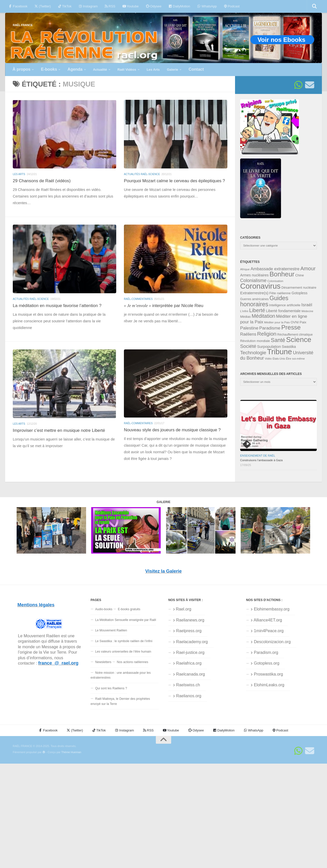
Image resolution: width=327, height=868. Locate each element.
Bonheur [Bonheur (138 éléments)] (282, 274)
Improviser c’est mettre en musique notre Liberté (59, 430)
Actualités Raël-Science (142, 174)
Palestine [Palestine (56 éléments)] (249, 328)
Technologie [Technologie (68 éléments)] (253, 353)
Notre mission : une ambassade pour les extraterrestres (120, 675)
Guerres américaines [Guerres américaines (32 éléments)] (254, 299)
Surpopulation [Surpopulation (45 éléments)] (269, 346)
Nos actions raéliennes (132, 662)
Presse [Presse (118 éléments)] (291, 327)
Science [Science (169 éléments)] (299, 340)
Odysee (154, 6)
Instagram (88, 6)
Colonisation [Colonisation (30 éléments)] (275, 281)
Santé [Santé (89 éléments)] (278, 340)
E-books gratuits (129, 609)
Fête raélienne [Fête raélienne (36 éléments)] (280, 293)
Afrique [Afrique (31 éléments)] (245, 269)
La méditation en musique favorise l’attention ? (57, 306)
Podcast (232, 6)
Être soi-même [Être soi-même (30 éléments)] (295, 359)
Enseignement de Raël (258, 456)
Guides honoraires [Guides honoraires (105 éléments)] (264, 301)
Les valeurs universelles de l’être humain (123, 652)
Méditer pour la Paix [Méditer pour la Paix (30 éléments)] (277, 322)
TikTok (65, 6)
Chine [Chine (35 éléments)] (300, 275)
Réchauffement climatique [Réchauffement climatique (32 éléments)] (295, 335)
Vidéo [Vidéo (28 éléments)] (268, 359)
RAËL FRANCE (23, 25)
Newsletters (103, 662)
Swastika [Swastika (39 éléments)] (289, 347)
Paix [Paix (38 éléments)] (303, 322)
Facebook (18, 6)
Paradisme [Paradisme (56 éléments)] (270, 328)
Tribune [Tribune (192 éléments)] (279, 352)
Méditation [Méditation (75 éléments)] (263, 316)
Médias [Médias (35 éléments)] (246, 317)
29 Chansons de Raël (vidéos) (42, 181)
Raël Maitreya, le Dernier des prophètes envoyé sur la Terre (120, 701)
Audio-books (104, 609)
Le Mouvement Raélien (111, 630)
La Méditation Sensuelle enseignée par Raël (125, 620)
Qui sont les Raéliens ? (111, 688)
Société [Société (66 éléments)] (248, 346)
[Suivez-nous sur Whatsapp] (298, 85)
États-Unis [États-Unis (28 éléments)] (279, 359)
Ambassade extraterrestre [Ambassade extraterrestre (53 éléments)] (275, 269)
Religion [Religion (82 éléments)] (267, 334)
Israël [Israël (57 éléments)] (307, 305)
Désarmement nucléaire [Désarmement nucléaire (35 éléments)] (299, 288)
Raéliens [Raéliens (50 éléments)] (248, 334)
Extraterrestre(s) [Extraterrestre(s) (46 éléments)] (254, 293)
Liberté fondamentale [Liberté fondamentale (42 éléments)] (283, 311)
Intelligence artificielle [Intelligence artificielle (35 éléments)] (285, 305)
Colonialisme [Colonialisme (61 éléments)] (253, 280)
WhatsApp (207, 6)
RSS (110, 6)
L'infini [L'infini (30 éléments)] (244, 311)
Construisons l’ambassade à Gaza (261, 460)
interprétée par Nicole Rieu (164, 306)
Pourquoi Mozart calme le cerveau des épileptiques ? (174, 181)
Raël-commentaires (138, 299)
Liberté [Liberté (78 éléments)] (257, 310)
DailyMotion (179, 6)
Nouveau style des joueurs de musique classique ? (172, 430)
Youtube (130, 6)
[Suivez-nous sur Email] (310, 85)
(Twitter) (43, 6)
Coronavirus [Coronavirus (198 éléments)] (260, 286)
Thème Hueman (71, 752)
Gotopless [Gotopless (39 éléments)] (299, 293)
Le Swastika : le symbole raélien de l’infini (124, 641)
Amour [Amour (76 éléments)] (308, 268)
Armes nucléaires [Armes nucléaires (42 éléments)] (254, 275)
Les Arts (19, 174)
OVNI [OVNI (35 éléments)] (295, 322)
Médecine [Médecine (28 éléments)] (307, 311)
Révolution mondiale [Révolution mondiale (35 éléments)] (255, 341)
